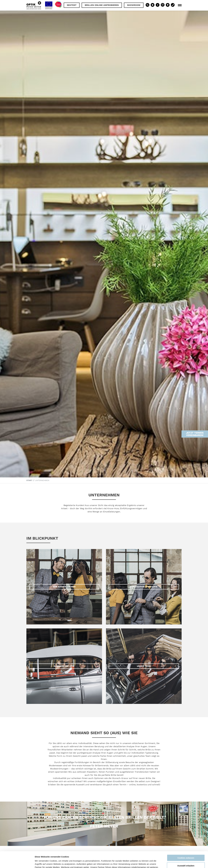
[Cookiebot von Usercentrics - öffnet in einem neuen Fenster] (17, 863)
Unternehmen (42, 480)
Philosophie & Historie (144, 587)
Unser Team (144, 666)
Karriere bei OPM (64, 666)
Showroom (134, 5)
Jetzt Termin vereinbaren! (195, 411)
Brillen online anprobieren (102, 5)
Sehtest (72, 5)
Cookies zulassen (186, 842)
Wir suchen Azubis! (64, 587)
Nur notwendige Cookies (186, 857)
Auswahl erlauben (186, 849)
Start (29, 480)
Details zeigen (141, 863)
